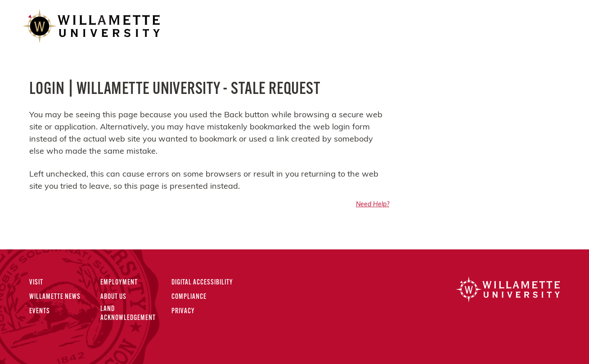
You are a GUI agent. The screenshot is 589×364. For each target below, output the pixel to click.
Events (40, 311)
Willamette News (55, 297)
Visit (36, 283)
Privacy (183, 311)
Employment (119, 283)
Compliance (189, 297)
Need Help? (373, 205)
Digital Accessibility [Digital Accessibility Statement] (202, 283)
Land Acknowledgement (128, 313)
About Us (113, 297)
